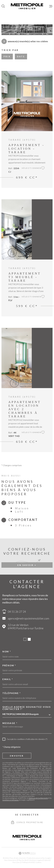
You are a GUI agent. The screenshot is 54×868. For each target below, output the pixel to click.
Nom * (7, 652)
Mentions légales (36, 860)
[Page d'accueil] (27, 6)
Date (21, 56)
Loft (19, 512)
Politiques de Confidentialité (38, 798)
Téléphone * (12, 693)
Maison (22, 508)
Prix (7, 56)
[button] (25, 639)
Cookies (38, 862)
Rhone (22, 27)
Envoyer (17, 756)
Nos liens (16, 862)
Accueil (6, 27)
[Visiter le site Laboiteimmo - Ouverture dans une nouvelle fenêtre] (27, 853)
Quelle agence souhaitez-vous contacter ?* (27, 708)
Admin (47, 860)
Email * (8, 679)
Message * (10, 723)
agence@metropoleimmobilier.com (28, 618)
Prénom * (9, 665)
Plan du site (23, 860)
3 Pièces (23, 525)
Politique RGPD (28, 862)
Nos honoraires (11, 860)
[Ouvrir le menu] (51, 6)
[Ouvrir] (3, 6)
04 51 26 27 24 (17, 612)
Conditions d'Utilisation (11, 800)
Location (14, 27)
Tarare (30, 27)
